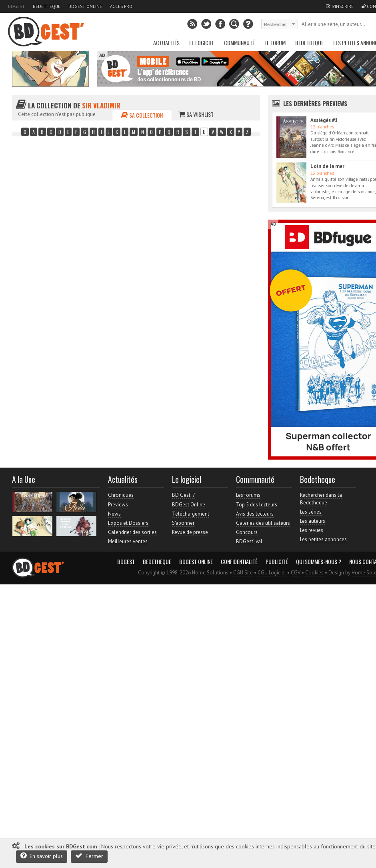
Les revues (312, 530)
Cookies (314, 573)
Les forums (248, 495)
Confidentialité (239, 562)
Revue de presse (190, 532)
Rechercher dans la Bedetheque (321, 499)
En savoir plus (42, 856)
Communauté (239, 43)
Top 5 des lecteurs (257, 505)
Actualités (166, 43)
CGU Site (243, 573)
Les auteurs (313, 521)
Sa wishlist (196, 114)
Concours (247, 532)
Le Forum (275, 43)
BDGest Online (85, 6)
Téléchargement (191, 514)
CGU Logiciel (272, 573)
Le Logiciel (202, 43)
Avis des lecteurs (255, 514)
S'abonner (183, 523)
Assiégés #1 (324, 120)
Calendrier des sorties (132, 532)
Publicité (277, 562)
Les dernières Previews (315, 103)
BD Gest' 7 (184, 495)
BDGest (16, 6)
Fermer (89, 856)
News (114, 514)
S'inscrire (340, 6)
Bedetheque (47, 6)
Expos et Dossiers (128, 523)
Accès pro (121, 6)
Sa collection (142, 115)
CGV (296, 573)
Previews (118, 505)
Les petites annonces (323, 539)
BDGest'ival (249, 541)
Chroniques (121, 495)
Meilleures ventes (128, 541)
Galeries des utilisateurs (263, 523)
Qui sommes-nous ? (319, 562)
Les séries (311, 512)
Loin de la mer (327, 166)
